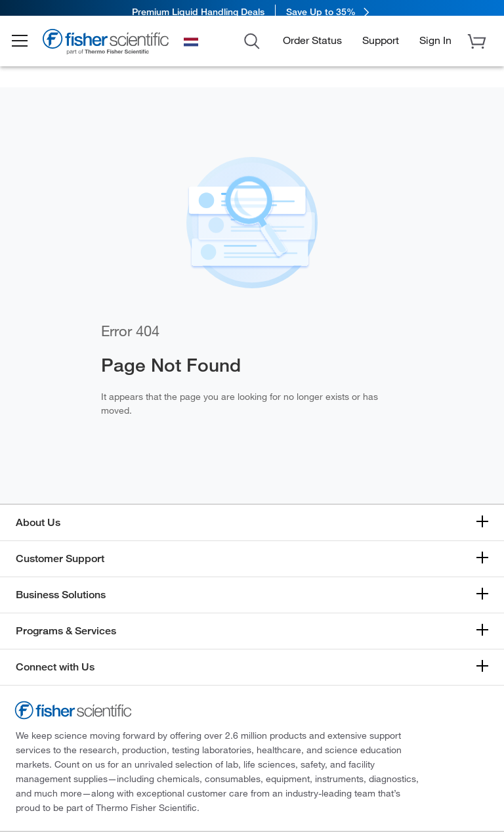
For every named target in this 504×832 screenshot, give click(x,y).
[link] (252, 11)
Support (381, 48)
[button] (28, 50)
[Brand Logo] (115, 52)
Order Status (312, 48)
